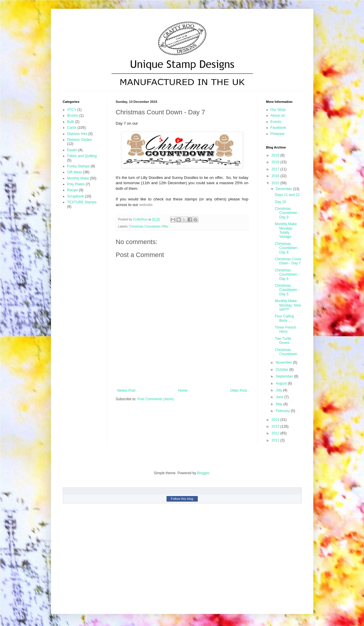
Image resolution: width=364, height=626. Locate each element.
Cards (72, 128)
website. (146, 205)
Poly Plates (76, 184)
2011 (276, 440)
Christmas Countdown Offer (149, 226)
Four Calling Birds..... (284, 318)
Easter (72, 150)
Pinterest (277, 134)
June (280, 397)
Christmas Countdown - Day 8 (287, 248)
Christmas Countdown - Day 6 (287, 275)
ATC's (72, 110)
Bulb (71, 122)
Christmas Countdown (286, 352)
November (284, 363)
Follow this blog (182, 499)
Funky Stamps (79, 166)
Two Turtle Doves (283, 341)
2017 (276, 169)
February (283, 411)
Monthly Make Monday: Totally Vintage (286, 230)
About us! (278, 116)
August (282, 383)
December (284, 189)
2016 (276, 176)
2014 (276, 420)
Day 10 (280, 202)
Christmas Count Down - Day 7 (288, 261)
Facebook (278, 128)
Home (183, 391)
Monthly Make (78, 178)
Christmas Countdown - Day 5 (287, 290)
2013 (276, 426)
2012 (276, 433)
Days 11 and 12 (287, 195)
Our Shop (278, 110)
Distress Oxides (80, 140)
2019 (276, 155)
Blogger (203, 473)
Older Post (239, 391)
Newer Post (126, 391)
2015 (276, 183)
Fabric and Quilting (82, 156)
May (279, 404)
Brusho (73, 116)
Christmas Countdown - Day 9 (287, 213)
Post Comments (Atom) (156, 399)
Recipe (73, 190)
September (285, 376)
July (279, 390)
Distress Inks (77, 134)
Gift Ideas (75, 172)
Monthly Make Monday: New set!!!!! (288, 305)
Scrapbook (76, 196)
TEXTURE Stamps (82, 202)
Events (276, 122)
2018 (276, 162)
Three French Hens (285, 330)
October (282, 370)
